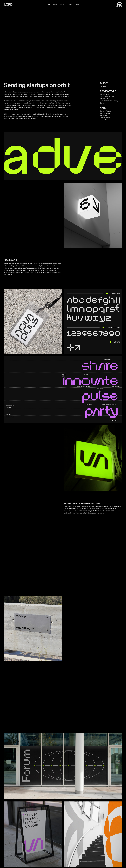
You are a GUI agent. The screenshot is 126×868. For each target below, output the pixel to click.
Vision (62, 4)
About (55, 4)
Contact (77, 4)
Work (48, 4)
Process (69, 4)
